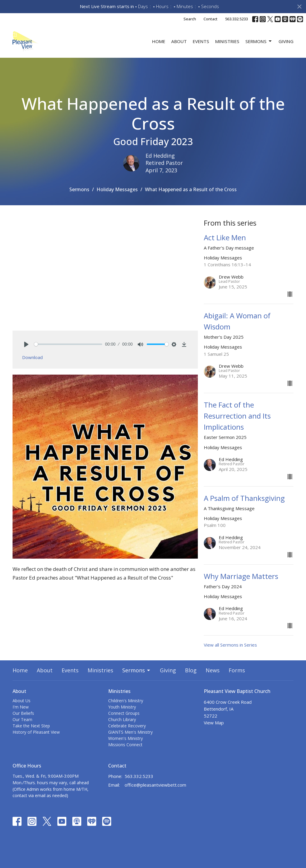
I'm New (21, 707)
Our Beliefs (23, 713)
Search (190, 19)
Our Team (22, 719)
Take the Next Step (31, 726)
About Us (22, 701)
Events (201, 41)
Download (32, 357)
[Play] (26, 344)
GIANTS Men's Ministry (130, 732)
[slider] (68, 344)
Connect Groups (124, 713)
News (213, 670)
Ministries (227, 41)
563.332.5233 (236, 19)
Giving (286, 41)
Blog (191, 670)
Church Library (122, 719)
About (179, 41)
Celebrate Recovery (127, 726)
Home (159, 41)
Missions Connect (125, 745)
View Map (214, 723)
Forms (237, 670)
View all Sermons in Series (230, 645)
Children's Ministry (126, 701)
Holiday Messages (117, 189)
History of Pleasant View (36, 732)
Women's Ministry (126, 738)
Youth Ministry (122, 707)
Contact (211, 19)
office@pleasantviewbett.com (155, 785)
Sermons (259, 41)
